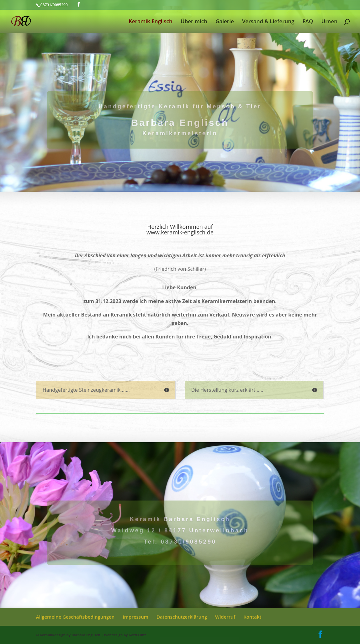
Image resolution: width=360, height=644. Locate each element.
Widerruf (225, 617)
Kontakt (252, 617)
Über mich (194, 22)
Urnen (329, 22)
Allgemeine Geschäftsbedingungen (75, 617)
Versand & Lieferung (268, 22)
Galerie (225, 22)
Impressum (135, 617)
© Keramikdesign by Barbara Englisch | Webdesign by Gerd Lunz (91, 635)
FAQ (308, 22)
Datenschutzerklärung (182, 617)
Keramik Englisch (151, 22)
